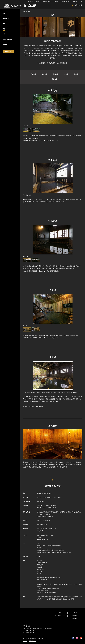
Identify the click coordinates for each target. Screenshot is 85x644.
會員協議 (75, 616)
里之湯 (74, 74)
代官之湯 (32, 74)
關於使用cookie (33, 641)
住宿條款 (75, 613)
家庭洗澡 (53, 79)
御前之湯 (43, 74)
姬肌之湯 (54, 74)
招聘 (60, 613)
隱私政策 (75, 619)
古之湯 (64, 74)
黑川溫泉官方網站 (60, 616)
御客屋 (27, 626)
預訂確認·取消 (65, 2)
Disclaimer (25, 641)
